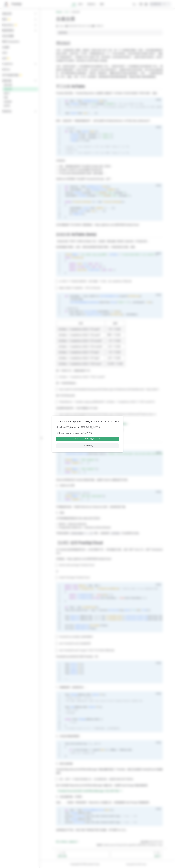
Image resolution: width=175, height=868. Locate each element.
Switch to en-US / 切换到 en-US (87, 439)
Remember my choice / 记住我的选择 (76, 433)
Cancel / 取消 (88, 446)
